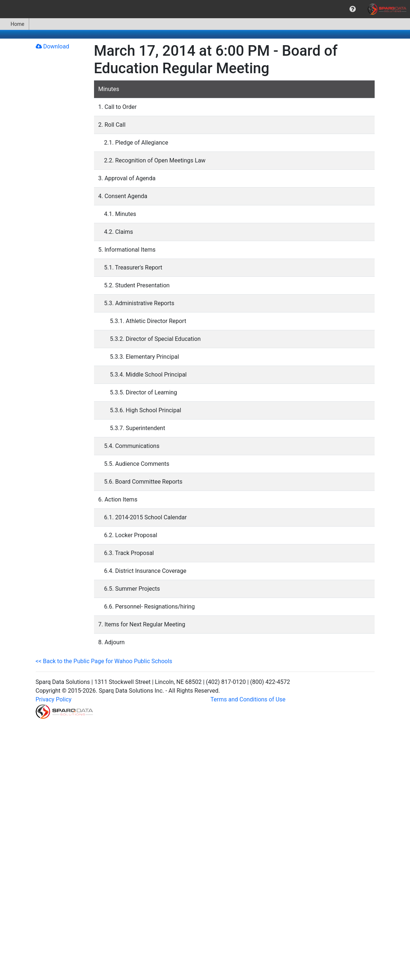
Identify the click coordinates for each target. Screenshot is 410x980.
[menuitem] (353, 9)
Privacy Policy (54, 699)
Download (52, 46)
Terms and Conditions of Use (248, 699)
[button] (353, 9)
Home (14, 24)
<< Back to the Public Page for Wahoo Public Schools (104, 661)
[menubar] (205, 9)
